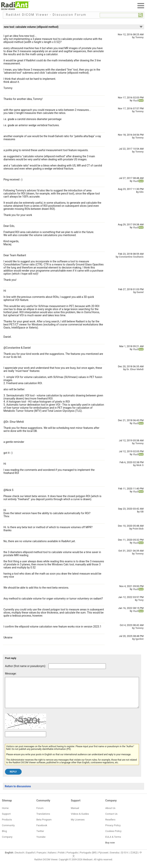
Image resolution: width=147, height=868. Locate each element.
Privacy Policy (113, 831)
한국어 (125, 858)
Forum (40, 814)
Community (8, 831)
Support (6, 820)
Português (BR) (88, 858)
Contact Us (111, 820)
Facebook (42, 831)
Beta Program (44, 825)
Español (30, 858)
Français (41, 858)
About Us (110, 814)
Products (7, 825)
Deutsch (20, 858)
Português (72, 858)
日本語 (134, 858)
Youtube (41, 843)
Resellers (110, 825)
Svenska (114, 858)
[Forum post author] (77, 666)
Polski (61, 858)
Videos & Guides (80, 820)
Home (5, 814)
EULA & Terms (113, 843)
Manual (75, 814)
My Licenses (78, 825)
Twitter (40, 837)
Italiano (52, 858)
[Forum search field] (119, 15)
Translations (43, 820)
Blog (4, 837)
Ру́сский (103, 858)
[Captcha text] (26, 740)
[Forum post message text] (72, 695)
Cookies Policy (113, 837)
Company (7, 843)
